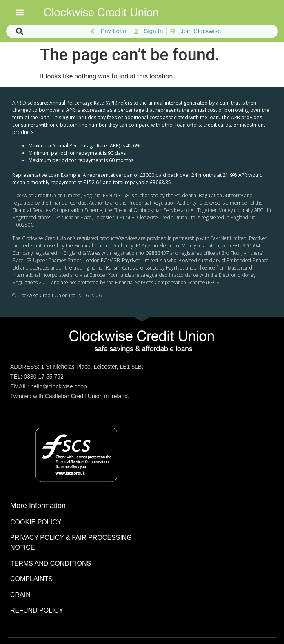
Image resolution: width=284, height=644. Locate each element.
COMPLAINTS (31, 579)
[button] (20, 12)
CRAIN (20, 595)
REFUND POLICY (37, 610)
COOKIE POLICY (36, 522)
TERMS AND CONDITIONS (51, 563)
